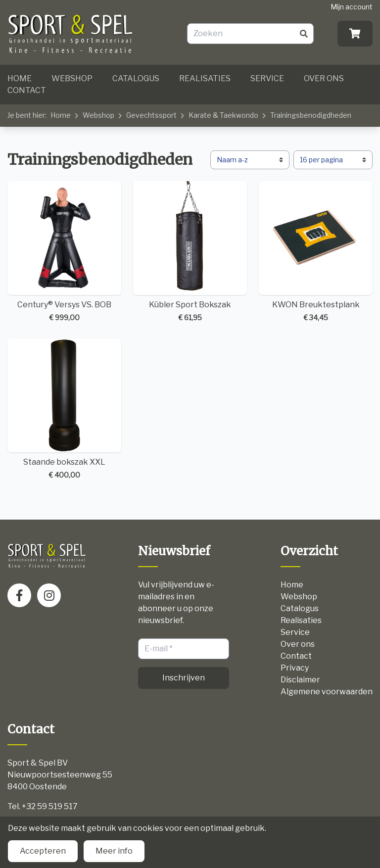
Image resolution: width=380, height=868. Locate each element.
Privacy (295, 668)
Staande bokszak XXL (64, 409)
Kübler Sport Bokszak (190, 252)
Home (20, 78)
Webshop (72, 78)
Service (267, 78)
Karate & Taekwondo (223, 115)
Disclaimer (300, 680)
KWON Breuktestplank (316, 252)
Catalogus (136, 78)
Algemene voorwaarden (327, 692)
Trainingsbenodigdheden (311, 115)
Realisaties (205, 78)
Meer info (114, 851)
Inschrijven (184, 678)
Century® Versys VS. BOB (64, 252)
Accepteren (43, 851)
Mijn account (352, 7)
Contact (27, 90)
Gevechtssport (151, 115)
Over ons (324, 78)
